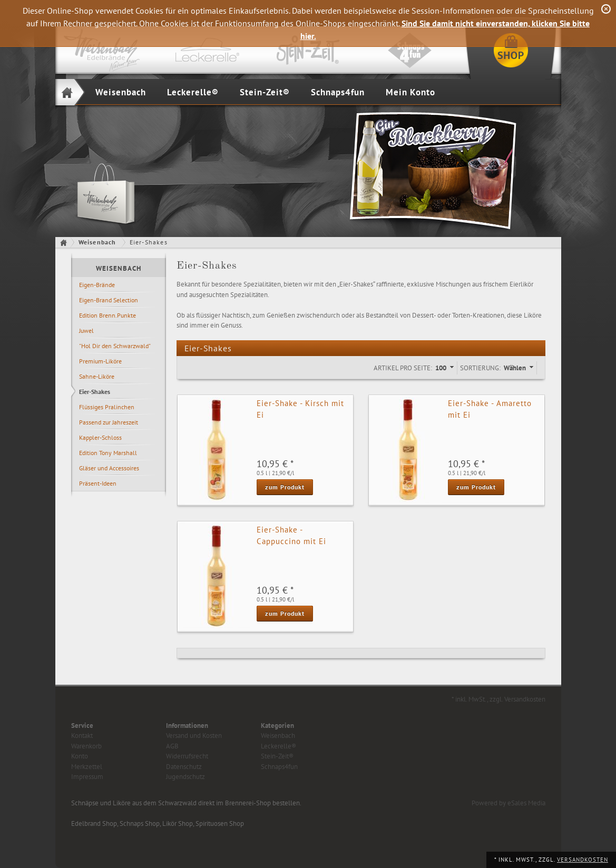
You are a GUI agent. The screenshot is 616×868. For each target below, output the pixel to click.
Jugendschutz (185, 777)
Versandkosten (583, 860)
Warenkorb (86, 746)
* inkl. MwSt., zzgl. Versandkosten (498, 699)
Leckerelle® (193, 92)
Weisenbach (121, 92)
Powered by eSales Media (509, 803)
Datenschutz (184, 767)
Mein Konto (410, 92)
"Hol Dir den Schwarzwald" (115, 346)
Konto (80, 756)
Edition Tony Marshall (108, 453)
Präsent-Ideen (98, 483)
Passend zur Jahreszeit (109, 422)
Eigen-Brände (97, 285)
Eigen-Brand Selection (109, 300)
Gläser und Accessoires (109, 468)
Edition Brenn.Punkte (107, 315)
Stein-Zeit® (265, 92)
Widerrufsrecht (187, 756)
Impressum (87, 777)
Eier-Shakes (95, 392)
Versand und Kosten (194, 736)
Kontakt (82, 736)
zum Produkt (285, 487)
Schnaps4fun (338, 92)
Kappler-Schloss (100, 437)
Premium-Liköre (100, 361)
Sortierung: (480, 368)
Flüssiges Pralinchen (107, 407)
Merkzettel (87, 767)
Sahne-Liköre (97, 376)
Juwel (86, 331)
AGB (172, 746)
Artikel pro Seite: (403, 368)
